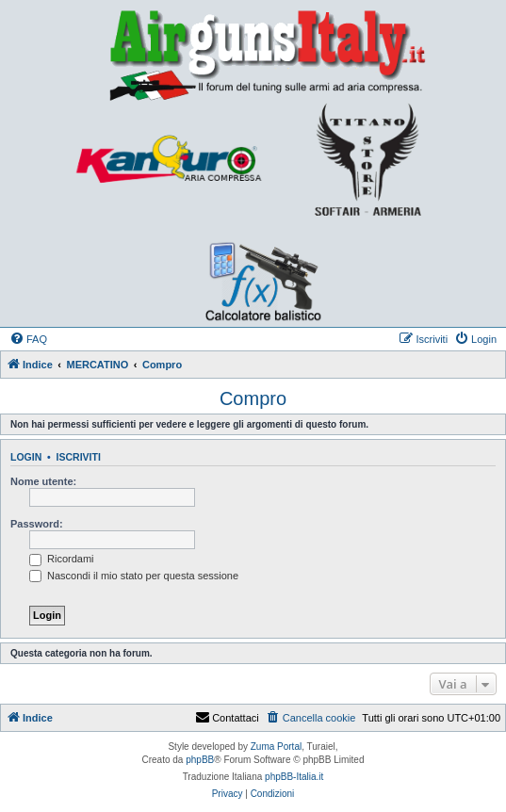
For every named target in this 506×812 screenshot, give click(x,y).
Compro (253, 398)
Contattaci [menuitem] (227, 718)
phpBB (200, 760)
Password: (37, 524)
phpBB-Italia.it (294, 777)
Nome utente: (43, 481)
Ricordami (62, 559)
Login (26, 457)
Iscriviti (79, 457)
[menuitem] (28, 339)
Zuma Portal (276, 747)
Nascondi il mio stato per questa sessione (134, 576)
